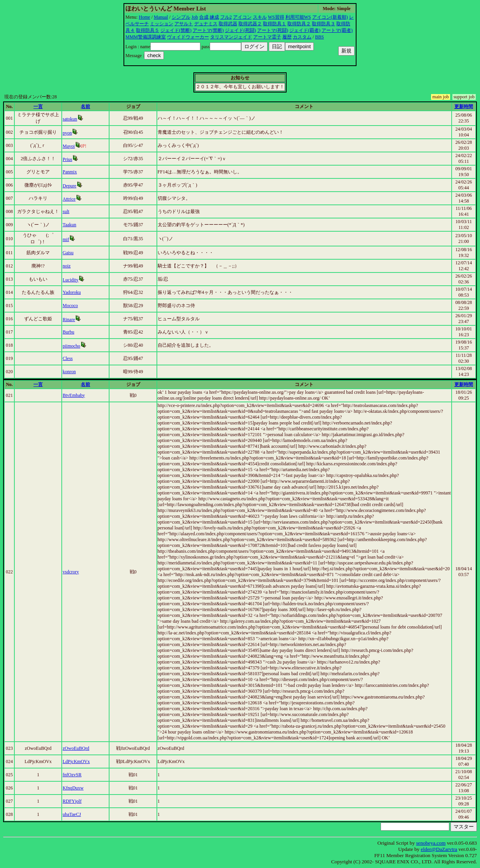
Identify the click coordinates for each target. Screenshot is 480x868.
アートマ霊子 (267, 37)
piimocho (71, 346)
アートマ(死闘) (273, 30)
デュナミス (206, 24)
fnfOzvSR (72, 775)
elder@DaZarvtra (439, 849)
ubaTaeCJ (72, 814)
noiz (67, 266)
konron (69, 372)
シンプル (181, 17)
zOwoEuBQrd (76, 748)
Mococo (70, 306)
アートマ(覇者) (337, 30)
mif (66, 239)
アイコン (242, 17)
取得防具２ (299, 24)
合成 (204, 17)
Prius (67, 159)
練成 (214, 17)
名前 (85, 107)
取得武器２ (250, 24)
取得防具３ (323, 24)
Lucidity (70, 280)
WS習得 (276, 17)
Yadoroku (72, 292)
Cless (68, 358)
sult (66, 211)
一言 (38, 107)
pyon (67, 133)
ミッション (162, 24)
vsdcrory (71, 572)
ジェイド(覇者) (305, 30)
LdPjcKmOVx (76, 761)
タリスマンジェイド (231, 37)
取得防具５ (148, 30)
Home (144, 17)
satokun (70, 119)
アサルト (184, 24)
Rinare (69, 320)
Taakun (69, 225)
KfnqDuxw (73, 788)
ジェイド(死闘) (240, 30)
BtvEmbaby (74, 395)
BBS (319, 37)
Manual (161, 17)
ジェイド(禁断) (176, 30)
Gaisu (68, 253)
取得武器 (228, 24)
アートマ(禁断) (208, 30)
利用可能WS (298, 17)
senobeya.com (431, 843)
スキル (260, 17)
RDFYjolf (72, 801)
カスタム (302, 37)
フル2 (226, 17)
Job (195, 17)
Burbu (68, 332)
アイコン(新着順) (330, 17)
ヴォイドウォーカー (188, 37)
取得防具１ (275, 24)
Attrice (69, 199)
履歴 (287, 37)
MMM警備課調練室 (146, 37)
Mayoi (69, 146)
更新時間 (464, 107)
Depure (69, 186)
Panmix (70, 172)
